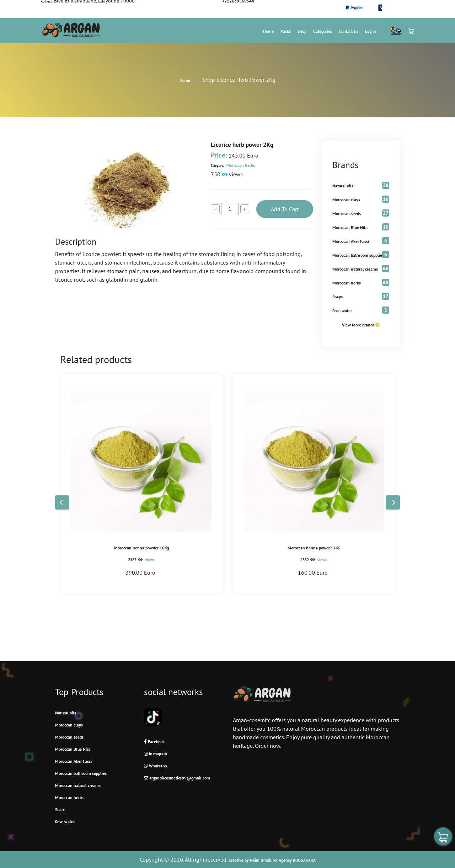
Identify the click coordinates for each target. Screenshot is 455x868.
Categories (323, 31)
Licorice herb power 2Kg (242, 145)
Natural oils (343, 186)
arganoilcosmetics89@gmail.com (177, 778)
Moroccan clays (346, 200)
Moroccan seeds (347, 214)
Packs (286, 31)
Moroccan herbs (233, 165)
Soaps (338, 297)
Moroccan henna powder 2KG (314, 548)
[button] (393, 502)
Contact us (349, 31)
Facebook (154, 742)
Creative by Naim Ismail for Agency (272, 860)
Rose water (342, 311)
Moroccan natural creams (355, 269)
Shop (302, 31)
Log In (371, 31)
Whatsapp (155, 766)
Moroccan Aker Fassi (351, 241)
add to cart (285, 209)
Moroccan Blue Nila (350, 227)
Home (268, 31)
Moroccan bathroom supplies (358, 255)
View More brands (361, 325)
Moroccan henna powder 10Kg (141, 548)
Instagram (156, 754)
